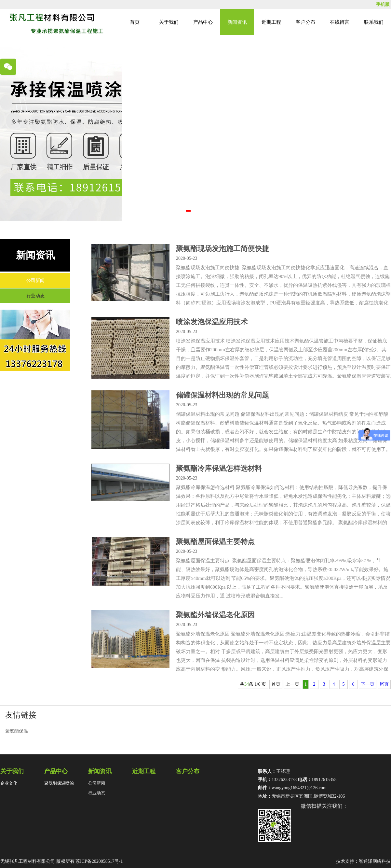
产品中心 (203, 22)
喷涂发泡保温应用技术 (212, 322)
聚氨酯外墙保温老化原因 (215, 615)
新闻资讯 (237, 22)
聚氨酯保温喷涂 (59, 783)
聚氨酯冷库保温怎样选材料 (219, 468)
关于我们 (169, 22)
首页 (135, 22)
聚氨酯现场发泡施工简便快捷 (222, 249)
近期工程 (271, 22)
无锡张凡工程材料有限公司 (28, 861)
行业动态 (35, 296)
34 (247, 684)
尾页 (384, 684)
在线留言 (340, 22)
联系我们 (374, 22)
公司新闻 (35, 280)
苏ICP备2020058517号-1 (99, 861)
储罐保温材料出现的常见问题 (222, 395)
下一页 (368, 684)
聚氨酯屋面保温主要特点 (215, 542)
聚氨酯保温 (17, 731)
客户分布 (305, 22)
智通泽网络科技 (375, 861)
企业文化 (9, 783)
